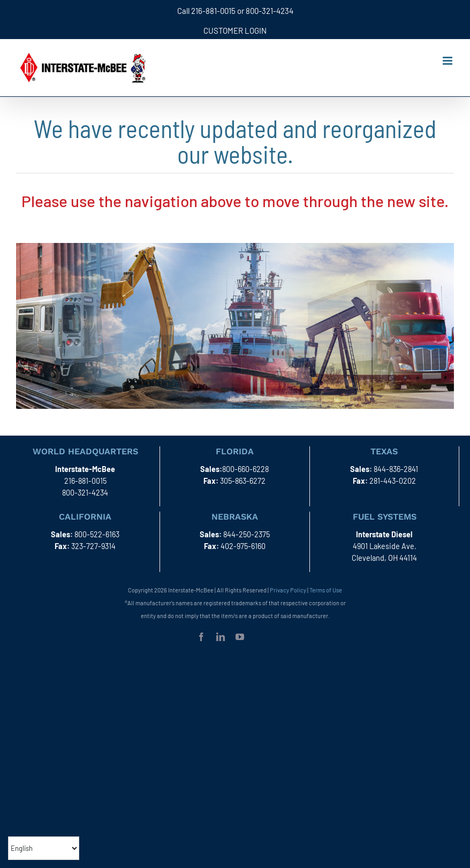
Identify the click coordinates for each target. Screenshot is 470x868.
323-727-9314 (93, 546)
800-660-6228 (245, 469)
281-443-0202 (393, 481)
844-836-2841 (396, 469)
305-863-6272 (243, 481)
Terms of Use (326, 590)
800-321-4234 (270, 11)
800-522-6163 (97, 534)
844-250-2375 (247, 534)
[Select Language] (44, 848)
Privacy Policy (288, 590)
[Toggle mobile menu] (448, 61)
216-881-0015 (213, 11)
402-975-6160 (243, 546)
